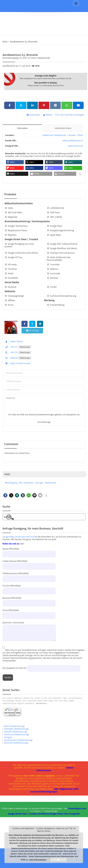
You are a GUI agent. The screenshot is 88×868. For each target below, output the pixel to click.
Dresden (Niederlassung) (16, 732)
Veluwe (72, 135)
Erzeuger (39, 483)
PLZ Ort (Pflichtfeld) (29, 588)
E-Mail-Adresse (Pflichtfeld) (29, 564)
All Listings (32, 330)
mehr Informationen (38, 860)
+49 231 (11, 347)
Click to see (25, 347)
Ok (58, 860)
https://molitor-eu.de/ (17, 363)
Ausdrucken (34, 115)
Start (5, 42)
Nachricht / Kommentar (29, 628)
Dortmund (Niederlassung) (17, 734)
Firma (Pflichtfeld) (29, 613)
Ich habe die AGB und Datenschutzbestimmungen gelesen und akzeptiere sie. (44, 415)
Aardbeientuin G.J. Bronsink (24, 42)
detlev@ (11, 358)
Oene (80, 135)
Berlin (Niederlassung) (14, 726)
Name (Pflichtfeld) (29, 551)
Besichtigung (11, 483)
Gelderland (48, 135)
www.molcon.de (75, 146)
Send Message (44, 422)
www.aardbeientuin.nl (73, 141)
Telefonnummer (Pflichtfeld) (29, 576)
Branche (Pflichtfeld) (29, 601)
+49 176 (11, 352)
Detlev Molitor (14, 341)
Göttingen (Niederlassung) (16, 729)
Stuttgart (8, 737)
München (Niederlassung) (16, 743)
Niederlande (60, 135)
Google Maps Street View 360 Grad (19, 537)
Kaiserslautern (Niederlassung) (18, 740)
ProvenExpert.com (77, 808)
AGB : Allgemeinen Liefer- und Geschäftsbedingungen (55, 790)
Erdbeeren (29, 483)
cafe (20, 483)
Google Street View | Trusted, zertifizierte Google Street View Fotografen (44, 814)
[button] (15, 162)
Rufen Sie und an (11, 544)
